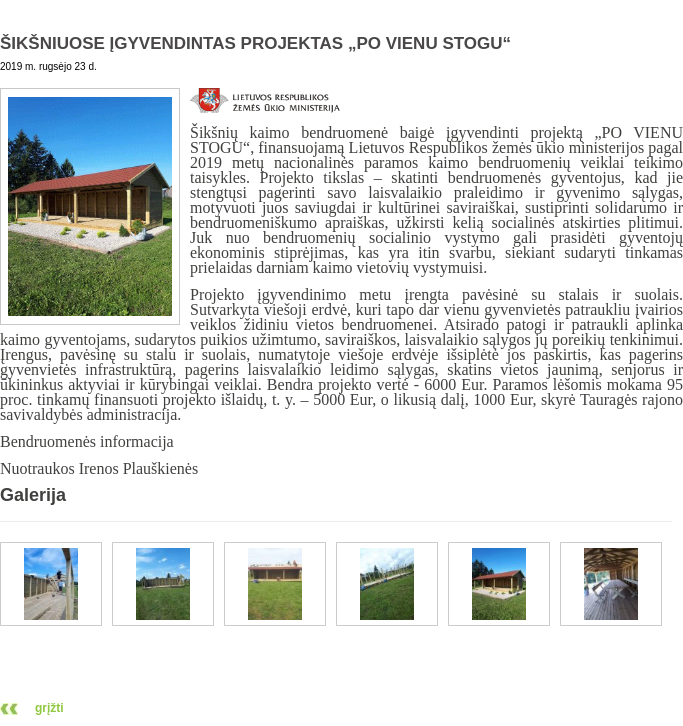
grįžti (49, 708)
